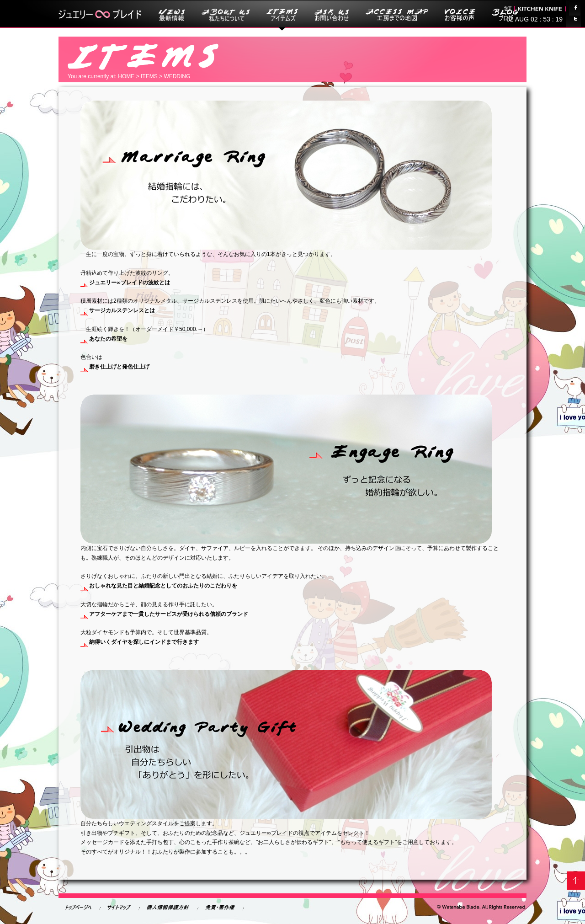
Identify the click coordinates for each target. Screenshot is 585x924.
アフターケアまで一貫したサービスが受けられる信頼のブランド (164, 614)
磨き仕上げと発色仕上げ (115, 367)
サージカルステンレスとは (118, 310)
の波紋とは (125, 283)
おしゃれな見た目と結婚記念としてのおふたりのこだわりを (159, 586)
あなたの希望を (104, 339)
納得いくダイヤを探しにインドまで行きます (140, 642)
